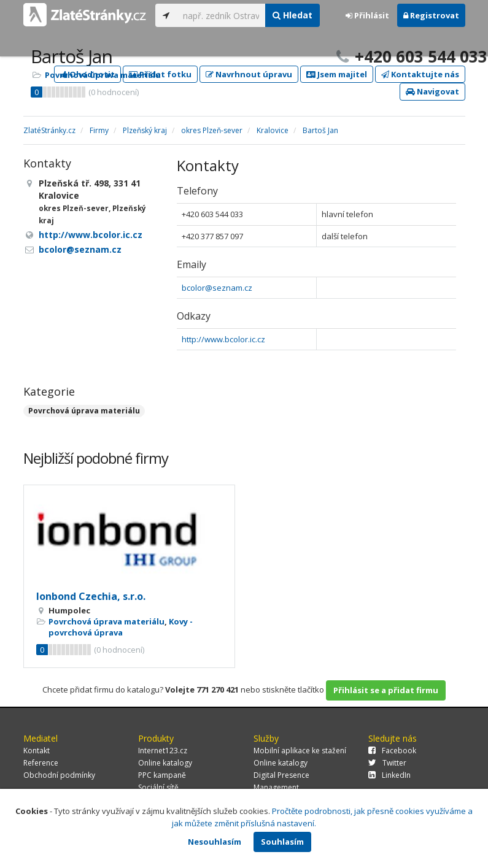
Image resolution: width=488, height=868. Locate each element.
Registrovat (431, 15)
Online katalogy (165, 763)
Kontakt (37, 751)
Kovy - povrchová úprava (121, 627)
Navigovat (432, 91)
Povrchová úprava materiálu (103, 75)
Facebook (392, 751)
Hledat (292, 15)
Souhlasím (282, 842)
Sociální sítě (158, 787)
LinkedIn (389, 775)
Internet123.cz (163, 751)
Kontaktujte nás (420, 74)
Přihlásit (367, 15)
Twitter (387, 763)
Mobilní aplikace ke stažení (300, 751)
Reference (41, 763)
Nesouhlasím (215, 842)
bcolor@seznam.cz (217, 288)
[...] (221, 15)
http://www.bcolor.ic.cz (223, 339)
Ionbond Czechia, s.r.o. (91, 596)
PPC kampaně (162, 775)
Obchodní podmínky (59, 775)
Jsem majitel (337, 74)
